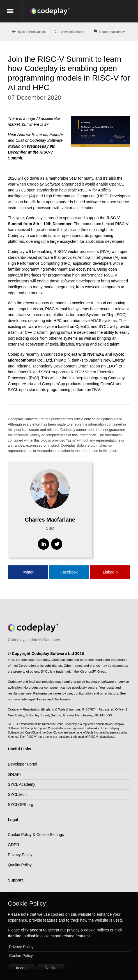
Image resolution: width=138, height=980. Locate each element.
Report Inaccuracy (109, 31)
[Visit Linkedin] (43, 544)
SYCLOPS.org (20, 805)
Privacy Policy (21, 947)
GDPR (13, 845)
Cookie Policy (21, 956)
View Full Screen (69, 31)
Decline (51, 968)
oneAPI (14, 774)
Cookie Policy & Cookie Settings (36, 835)
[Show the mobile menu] (11, 11)
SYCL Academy (22, 784)
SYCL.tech (17, 794)
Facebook (69, 572)
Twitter (28, 572)
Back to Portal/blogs (28, 31)
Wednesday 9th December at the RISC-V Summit (32, 152)
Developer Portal (22, 764)
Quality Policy (20, 865)
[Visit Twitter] (57, 544)
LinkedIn (110, 572)
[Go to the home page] (84, 11)
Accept (22, 968)
